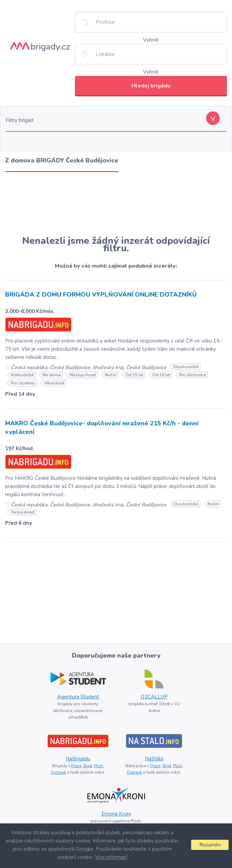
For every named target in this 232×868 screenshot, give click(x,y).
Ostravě (58, 772)
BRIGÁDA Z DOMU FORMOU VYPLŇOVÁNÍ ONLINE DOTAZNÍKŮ (101, 295)
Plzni (99, 766)
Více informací (111, 857)
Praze (76, 766)
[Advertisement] (116, 204)
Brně (88, 766)
